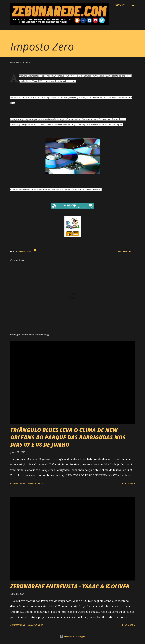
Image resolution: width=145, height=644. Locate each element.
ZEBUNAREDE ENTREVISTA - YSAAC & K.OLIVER (70, 586)
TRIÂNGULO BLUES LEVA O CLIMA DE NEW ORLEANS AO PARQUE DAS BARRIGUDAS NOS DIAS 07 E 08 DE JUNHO (68, 437)
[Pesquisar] (120, 5)
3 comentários (35, 483)
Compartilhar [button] (124, 251)
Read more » (129, 483)
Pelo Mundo (24, 251)
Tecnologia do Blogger (73, 636)
